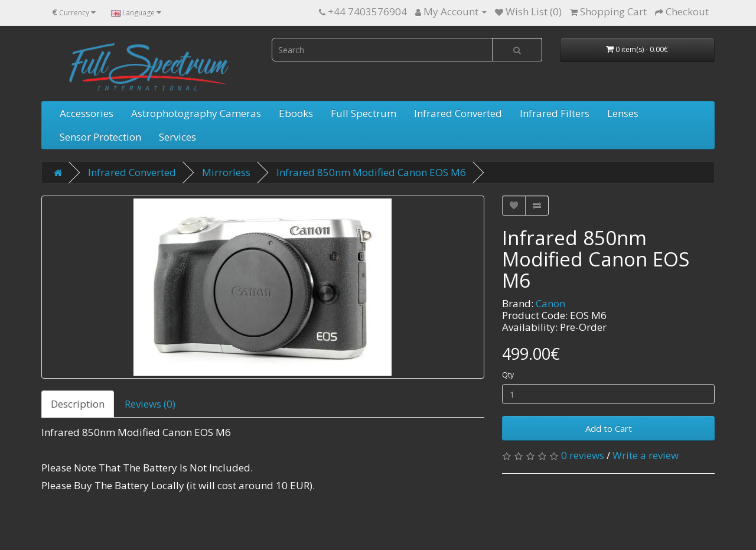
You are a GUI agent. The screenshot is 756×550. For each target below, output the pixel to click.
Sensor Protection (100, 137)
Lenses (623, 113)
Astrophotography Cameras (196, 113)
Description (78, 404)
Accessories (87, 113)
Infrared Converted (458, 113)
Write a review (646, 455)
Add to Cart (609, 428)
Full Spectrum (364, 113)
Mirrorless (226, 172)
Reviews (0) (150, 404)
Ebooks (296, 113)
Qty (508, 375)
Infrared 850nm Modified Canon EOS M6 (371, 172)
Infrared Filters (555, 113)
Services (177, 137)
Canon (550, 303)
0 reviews (583, 455)
